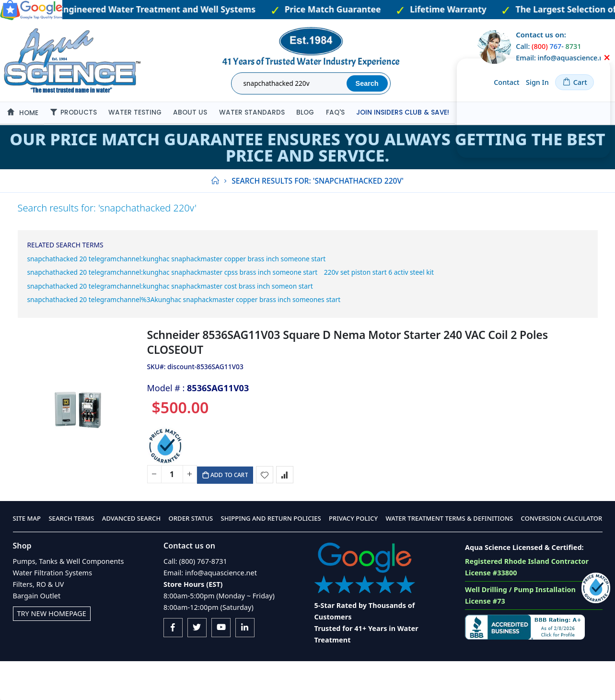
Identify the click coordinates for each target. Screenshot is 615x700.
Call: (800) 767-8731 (195, 600)
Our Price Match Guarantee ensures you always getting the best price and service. (307, 147)
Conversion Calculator (562, 558)
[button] (266, 511)
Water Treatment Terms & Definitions (449, 558)
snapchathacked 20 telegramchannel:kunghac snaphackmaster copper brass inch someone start (244, 262)
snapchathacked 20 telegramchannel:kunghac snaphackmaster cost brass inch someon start (235, 310)
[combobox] (290, 83)
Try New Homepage (52, 652)
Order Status (191, 558)
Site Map (27, 558)
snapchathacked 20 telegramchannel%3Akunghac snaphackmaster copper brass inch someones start (255, 327)
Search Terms (71, 558)
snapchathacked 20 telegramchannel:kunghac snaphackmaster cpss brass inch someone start (238, 278)
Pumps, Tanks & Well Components (69, 600)
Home (215, 181)
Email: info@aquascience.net (210, 612)
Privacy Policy (353, 558)
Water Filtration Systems (53, 612)
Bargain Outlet (37, 635)
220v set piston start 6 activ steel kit (107, 294)
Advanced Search (131, 558)
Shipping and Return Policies (271, 558)
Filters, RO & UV (39, 623)
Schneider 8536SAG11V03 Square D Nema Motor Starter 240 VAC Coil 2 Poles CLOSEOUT (348, 376)
